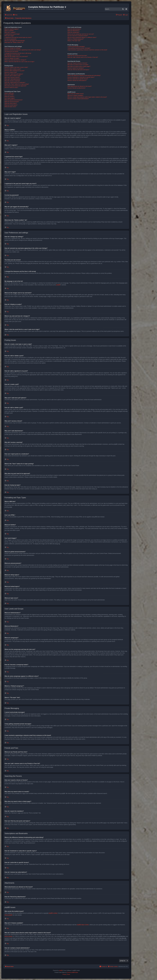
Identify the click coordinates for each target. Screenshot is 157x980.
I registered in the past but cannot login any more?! (18, 37)
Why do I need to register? (12, 29)
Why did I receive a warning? (12, 81)
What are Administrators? (74, 29)
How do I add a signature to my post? (15, 71)
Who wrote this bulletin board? (76, 94)
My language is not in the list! (12, 55)
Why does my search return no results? (78, 65)
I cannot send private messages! (76, 46)
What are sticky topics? (11, 103)
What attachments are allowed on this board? (80, 86)
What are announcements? (12, 102)
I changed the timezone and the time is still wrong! (18, 53)
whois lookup (8, 936)
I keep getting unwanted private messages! (79, 48)
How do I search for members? (76, 68)
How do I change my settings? (13, 48)
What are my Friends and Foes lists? (77, 56)
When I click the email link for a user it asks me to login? (19, 62)
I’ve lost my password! (10, 39)
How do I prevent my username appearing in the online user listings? (23, 50)
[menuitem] (15, 15)
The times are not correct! (11, 51)
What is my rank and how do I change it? (15, 60)
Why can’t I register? (10, 32)
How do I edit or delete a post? (13, 69)
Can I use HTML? (9, 95)
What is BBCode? (9, 93)
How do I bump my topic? (11, 87)
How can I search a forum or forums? (77, 63)
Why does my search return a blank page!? (79, 66)
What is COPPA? (9, 31)
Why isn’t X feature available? (75, 95)
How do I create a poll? (11, 72)
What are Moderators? (73, 31)
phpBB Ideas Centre (83, 925)
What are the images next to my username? (16, 56)
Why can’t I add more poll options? (14, 74)
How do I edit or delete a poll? (13, 76)
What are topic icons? (10, 107)
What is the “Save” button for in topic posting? (17, 84)
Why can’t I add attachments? (12, 79)
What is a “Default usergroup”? (76, 39)
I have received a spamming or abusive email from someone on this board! (87, 50)
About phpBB (8, 915)
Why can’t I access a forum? (12, 77)
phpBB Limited (53, 913)
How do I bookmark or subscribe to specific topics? (81, 77)
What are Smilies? (9, 97)
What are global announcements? (14, 100)
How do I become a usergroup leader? (78, 36)
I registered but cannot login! (12, 34)
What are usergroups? (73, 32)
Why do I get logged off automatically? (15, 41)
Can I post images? (10, 98)
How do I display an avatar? (12, 58)
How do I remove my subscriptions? (77, 80)
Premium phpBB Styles (72, 972)
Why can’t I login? (9, 36)
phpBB (58, 285)
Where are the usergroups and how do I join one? (81, 34)
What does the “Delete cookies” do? (14, 42)
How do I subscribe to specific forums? (78, 79)
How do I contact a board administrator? (78, 99)
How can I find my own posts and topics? (78, 70)
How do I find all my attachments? (76, 88)
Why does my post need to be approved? (16, 86)
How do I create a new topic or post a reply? (16, 67)
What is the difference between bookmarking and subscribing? (84, 75)
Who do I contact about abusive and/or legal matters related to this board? (87, 97)
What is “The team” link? (74, 41)
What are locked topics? (11, 105)
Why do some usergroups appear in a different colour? (82, 37)
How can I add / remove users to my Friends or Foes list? (83, 57)
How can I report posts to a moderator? (15, 82)
